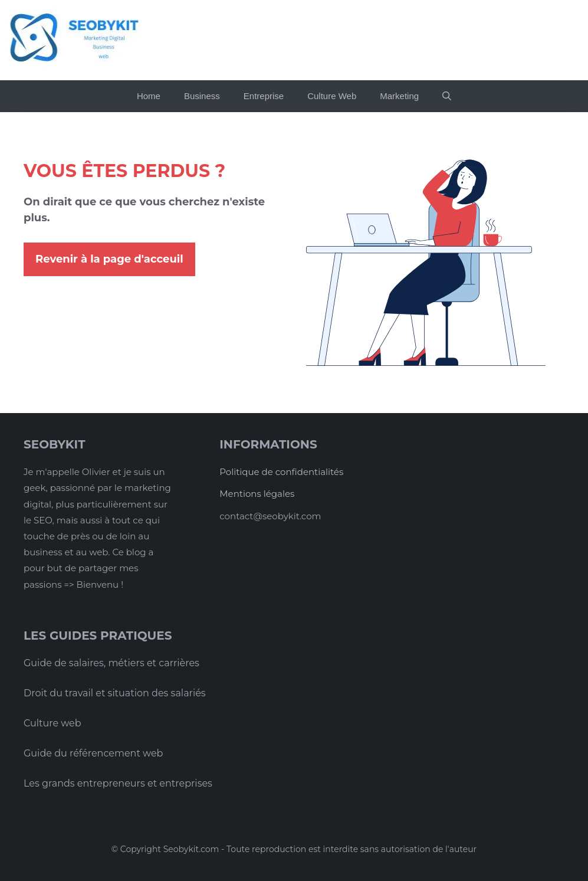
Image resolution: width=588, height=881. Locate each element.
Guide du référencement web (93, 753)
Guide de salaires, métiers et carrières (111, 663)
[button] (447, 96)
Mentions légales (257, 494)
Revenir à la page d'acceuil (109, 259)
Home (149, 96)
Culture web (52, 723)
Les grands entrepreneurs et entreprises (118, 783)
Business (202, 96)
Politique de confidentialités (281, 472)
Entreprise (264, 96)
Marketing (399, 96)
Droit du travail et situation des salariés (115, 693)
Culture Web (332, 96)
